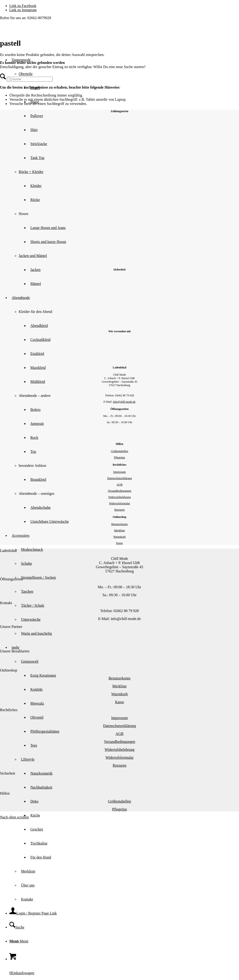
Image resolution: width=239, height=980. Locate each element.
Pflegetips (119, 457)
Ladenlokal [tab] (8, 551)
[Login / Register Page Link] (33, 913)
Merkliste (119, 530)
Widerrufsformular (119, 503)
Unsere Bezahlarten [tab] (15, 651)
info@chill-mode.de (124, 402)
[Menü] (19, 941)
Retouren (119, 510)
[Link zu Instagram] (23, 10)
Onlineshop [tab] (9, 670)
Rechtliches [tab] (9, 710)
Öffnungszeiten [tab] (11, 579)
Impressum (119, 472)
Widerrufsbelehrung (119, 497)
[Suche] (17, 927)
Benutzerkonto (120, 524)
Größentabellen (119, 451)
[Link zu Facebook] (23, 6)
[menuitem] (134, 815)
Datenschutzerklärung (119, 478)
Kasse (120, 543)
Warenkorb (119, 537)
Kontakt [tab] (6, 603)
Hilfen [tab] (5, 793)
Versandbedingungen (120, 491)
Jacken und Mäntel (33, 256)
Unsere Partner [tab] (11, 627)
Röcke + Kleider (31, 172)
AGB (119, 485)
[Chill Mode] (35, 42)
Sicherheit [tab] (8, 773)
